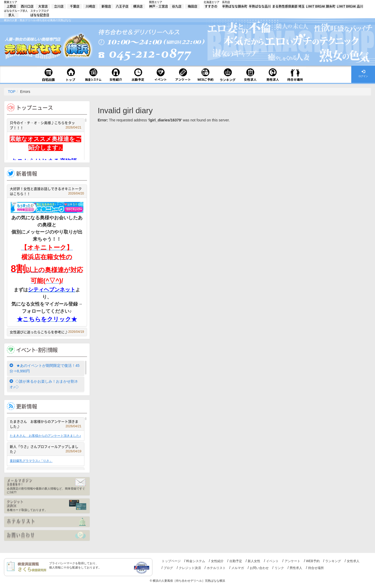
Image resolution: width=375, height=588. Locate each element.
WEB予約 (313, 561)
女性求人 (353, 561)
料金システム (196, 561)
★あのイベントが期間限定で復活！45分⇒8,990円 (44, 368)
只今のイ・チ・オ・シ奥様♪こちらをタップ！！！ (46, 125)
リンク (279, 568)
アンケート (292, 561)
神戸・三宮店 (158, 6)
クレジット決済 (190, 568)
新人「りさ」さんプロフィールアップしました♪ (46, 449)
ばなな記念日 (40, 15)
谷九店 (177, 6)
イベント (272, 561)
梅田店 (193, 6)
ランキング (333, 561)
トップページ (171, 561)
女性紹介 (217, 561)
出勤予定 (236, 561)
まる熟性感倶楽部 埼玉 (288, 6)
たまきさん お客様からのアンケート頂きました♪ (46, 424)
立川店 (59, 6)
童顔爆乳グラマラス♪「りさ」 (31, 461)
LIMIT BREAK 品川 (350, 6)
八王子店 (122, 6)
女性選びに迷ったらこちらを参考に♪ (47, 332)
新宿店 (106, 6)
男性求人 (296, 568)
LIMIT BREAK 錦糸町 (321, 6)
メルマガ (238, 568)
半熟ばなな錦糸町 (235, 6)
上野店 (11, 6)
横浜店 (138, 6)
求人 (11, 15)
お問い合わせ (259, 568)
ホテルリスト (216, 568)
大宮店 (43, 6)
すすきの (211, 6)
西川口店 (27, 6)
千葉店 (75, 6)
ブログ (168, 568)
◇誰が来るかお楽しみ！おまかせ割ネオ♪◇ (44, 384)
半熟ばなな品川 (260, 6)
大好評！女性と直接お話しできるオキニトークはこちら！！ (47, 191)
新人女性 (254, 561)
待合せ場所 (316, 568)
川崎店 (90, 6)
